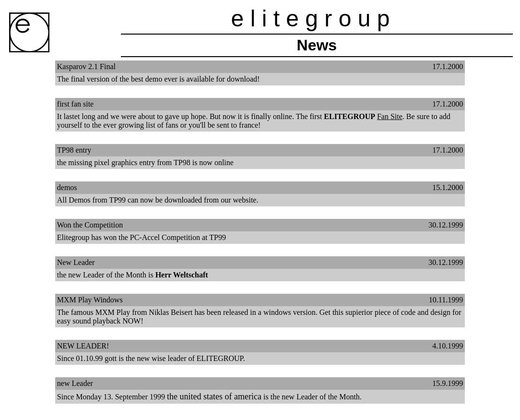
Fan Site (390, 116)
